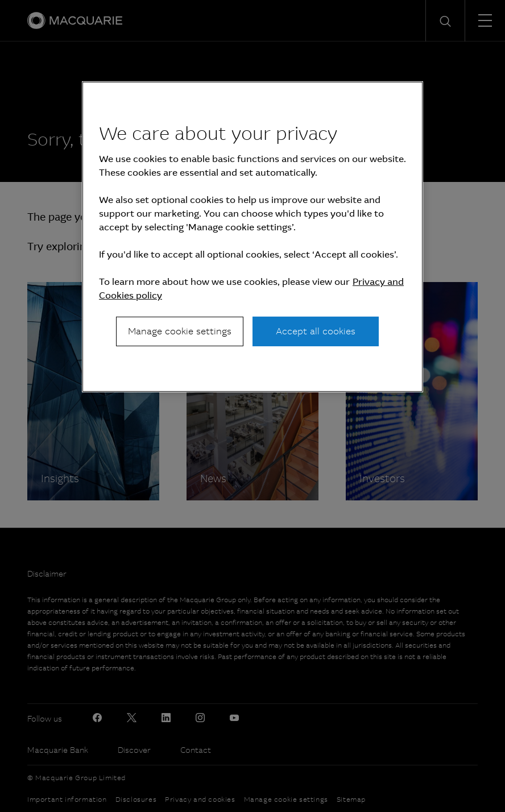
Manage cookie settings (180, 331)
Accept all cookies (316, 331)
